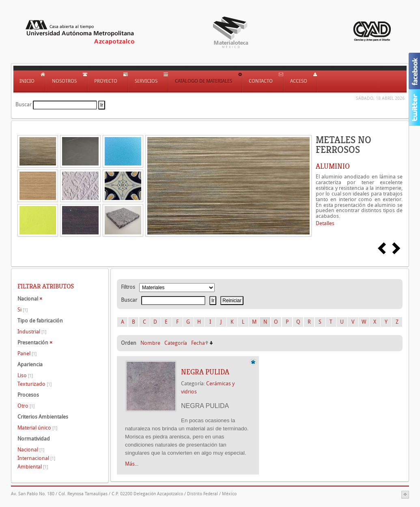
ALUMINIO (333, 166)
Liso (25, 375)
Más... (132, 464)
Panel (27, 353)
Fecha (198, 343)
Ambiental (33, 467)
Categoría (176, 343)
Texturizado (34, 384)
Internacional (36, 458)
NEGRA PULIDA (205, 372)
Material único (37, 428)
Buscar (24, 104)
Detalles (325, 223)
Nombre (150, 343)
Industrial (32, 332)
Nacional (31, 450)
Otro (26, 406)
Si (23, 310)
